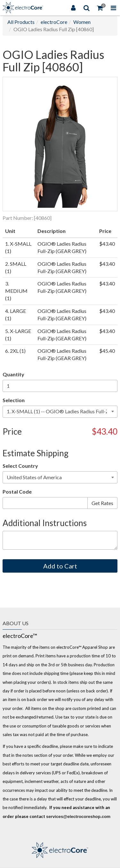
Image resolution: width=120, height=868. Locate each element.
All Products (21, 22)
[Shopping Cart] (100, 8)
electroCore (54, 22)
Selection (14, 400)
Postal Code (17, 492)
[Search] (87, 8)
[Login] (73, 8)
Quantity (13, 374)
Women (82, 22)
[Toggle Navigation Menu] (113, 8)
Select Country (20, 466)
